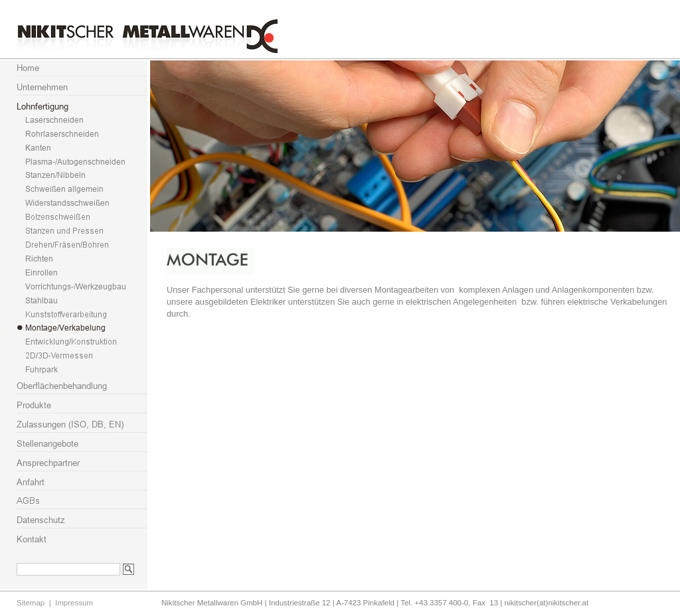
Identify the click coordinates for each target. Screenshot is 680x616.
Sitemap (31, 603)
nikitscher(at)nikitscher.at (546, 603)
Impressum (74, 603)
